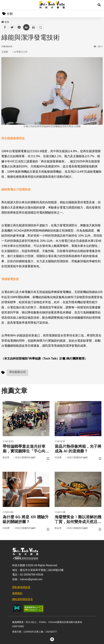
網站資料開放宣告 (23, 599)
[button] (99, 5)
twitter (12, 27)
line (18, 27)
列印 (33, 27)
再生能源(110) (17, 372)
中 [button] (26, 27)
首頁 (5, 22)
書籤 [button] (41, 27)
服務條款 (17, 593)
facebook (5, 27)
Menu (5, 5)
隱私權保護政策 (21, 587)
